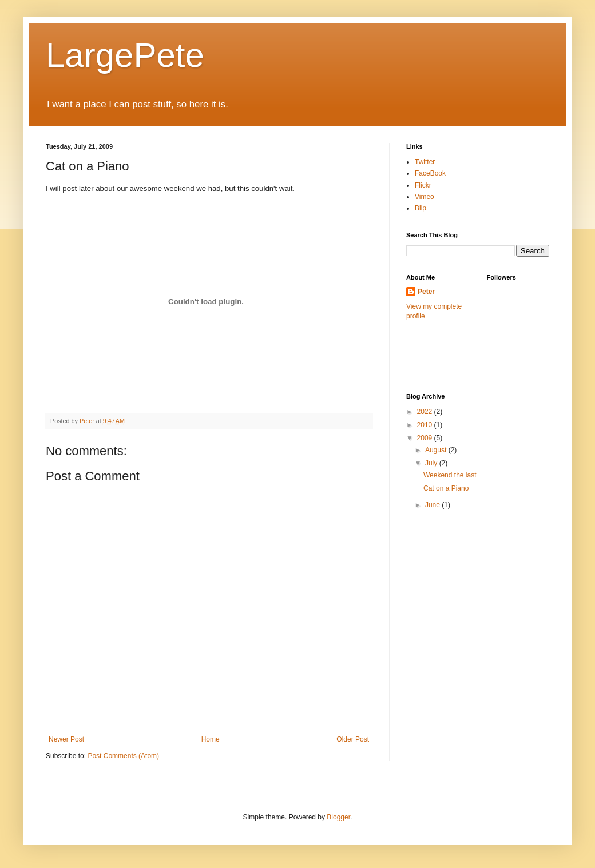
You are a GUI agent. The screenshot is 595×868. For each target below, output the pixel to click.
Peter (426, 292)
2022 (426, 412)
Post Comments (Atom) (123, 756)
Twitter (425, 162)
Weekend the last (450, 475)
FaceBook (430, 173)
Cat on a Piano (446, 488)
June (433, 505)
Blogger (338, 817)
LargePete (125, 55)
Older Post (353, 739)
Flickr (423, 185)
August (437, 450)
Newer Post (66, 739)
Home (211, 739)
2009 (426, 438)
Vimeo (425, 197)
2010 (426, 425)
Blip (421, 208)
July (432, 463)
